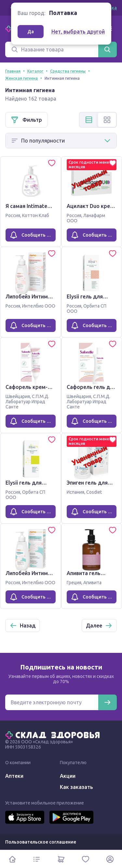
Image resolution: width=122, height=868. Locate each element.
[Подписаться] (107, 702)
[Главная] (54, 735)
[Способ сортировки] (61, 141)
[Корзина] (61, 859)
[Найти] (107, 49)
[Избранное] (85, 859)
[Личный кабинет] (110, 859)
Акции (68, 776)
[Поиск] (52, 49)
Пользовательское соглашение (41, 842)
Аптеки (14, 776)
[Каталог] (37, 859)
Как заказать (76, 787)
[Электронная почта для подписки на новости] (52, 702)
